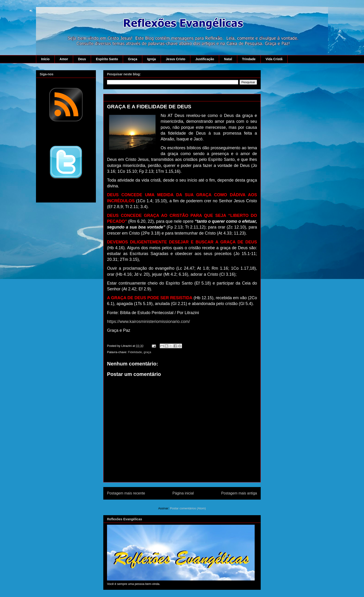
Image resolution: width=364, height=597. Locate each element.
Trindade (249, 59)
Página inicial (183, 493)
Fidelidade (135, 352)
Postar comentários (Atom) (188, 508)
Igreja (151, 59)
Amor (64, 59)
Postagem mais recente (126, 493)
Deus (82, 59)
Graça (133, 59)
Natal (228, 59)
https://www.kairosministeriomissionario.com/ (148, 322)
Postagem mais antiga (239, 493)
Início (45, 59)
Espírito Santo (107, 59)
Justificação (205, 59)
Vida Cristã (274, 59)
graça (148, 352)
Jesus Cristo (175, 59)
